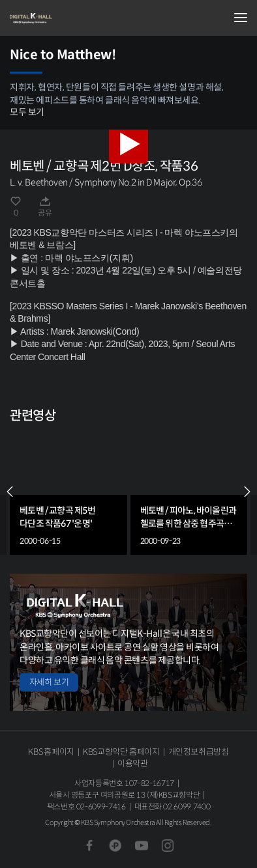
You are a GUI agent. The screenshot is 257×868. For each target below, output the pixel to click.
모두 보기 (27, 112)
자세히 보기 (49, 682)
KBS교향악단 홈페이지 (121, 752)
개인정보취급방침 (199, 752)
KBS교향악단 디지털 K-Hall (75, 18)
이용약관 (133, 763)
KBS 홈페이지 (51, 752)
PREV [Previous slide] (10, 492)
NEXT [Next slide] (247, 492)
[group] (68, 492)
